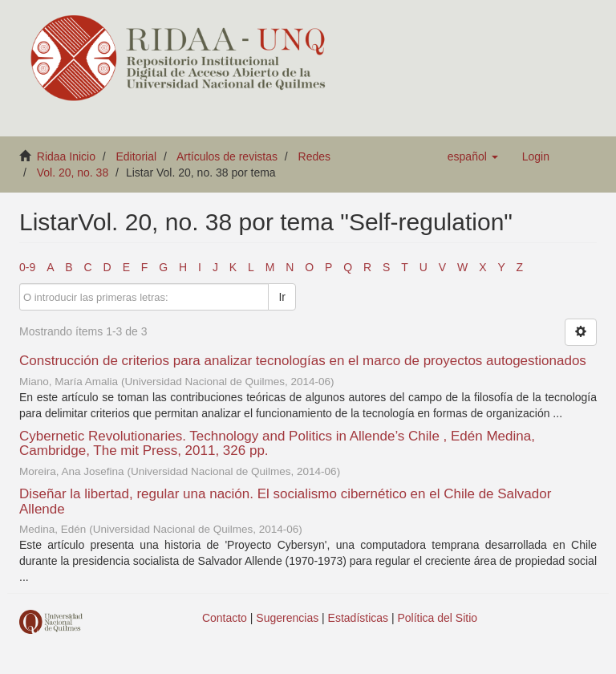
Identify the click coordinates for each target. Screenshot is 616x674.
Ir (282, 297)
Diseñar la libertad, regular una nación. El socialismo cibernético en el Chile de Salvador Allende (285, 501)
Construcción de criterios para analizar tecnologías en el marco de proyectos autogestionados (303, 361)
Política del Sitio (438, 618)
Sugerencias (287, 618)
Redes (314, 156)
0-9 (27, 267)
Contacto (225, 618)
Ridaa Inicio (66, 156)
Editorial (137, 156)
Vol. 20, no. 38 (73, 173)
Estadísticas (358, 618)
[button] (473, 156)
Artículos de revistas (227, 156)
